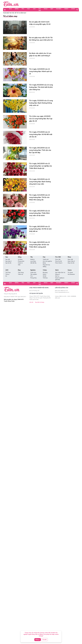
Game (70, 270)
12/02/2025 (32, 76)
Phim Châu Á (59, 263)
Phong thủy (33, 278)
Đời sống (45, 272)
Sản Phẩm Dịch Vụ (60, 272)
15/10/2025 (32, 27)
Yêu (23, 9)
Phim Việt (58, 259)
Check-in (20, 263)
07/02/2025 (32, 108)
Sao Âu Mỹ (8, 263)
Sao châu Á (8, 261)
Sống (17, 9)
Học (29, 9)
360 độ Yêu (33, 263)
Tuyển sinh (46, 259)
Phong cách (21, 261)
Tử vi (32, 276)
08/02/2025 (32, 92)
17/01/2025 (32, 234)
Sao (10, 9)
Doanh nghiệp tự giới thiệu (60, 279)
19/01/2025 (32, 218)
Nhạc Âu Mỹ (71, 263)
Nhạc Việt (70, 259)
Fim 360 (40, 10)
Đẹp (52, 9)
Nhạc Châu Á (71, 261)
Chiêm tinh (33, 272)
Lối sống (20, 259)
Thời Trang (21, 272)
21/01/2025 (32, 202)
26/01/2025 (32, 139)
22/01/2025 (32, 187)
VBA (19, 265)
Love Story (33, 261)
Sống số (57, 274)
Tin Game (70, 272)
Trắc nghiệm (34, 274)
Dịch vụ (57, 276)
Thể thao (45, 278)
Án (6, 276)
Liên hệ (31, 302)
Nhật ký (32, 259)
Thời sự (7, 274)
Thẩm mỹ (20, 274)
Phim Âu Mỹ (58, 261)
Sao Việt (8, 259)
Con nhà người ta (47, 261)
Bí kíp (44, 263)
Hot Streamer (71, 274)
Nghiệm (59, 9)
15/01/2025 (32, 250)
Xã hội (44, 276)
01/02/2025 (32, 124)
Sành (73, 9)
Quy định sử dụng (40, 302)
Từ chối (44, 640)
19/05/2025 (32, 58)
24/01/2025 (32, 155)
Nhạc (46, 9)
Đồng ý (38, 640)
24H (34, 9)
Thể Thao (8, 272)
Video (66, 9)
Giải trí (44, 274)
